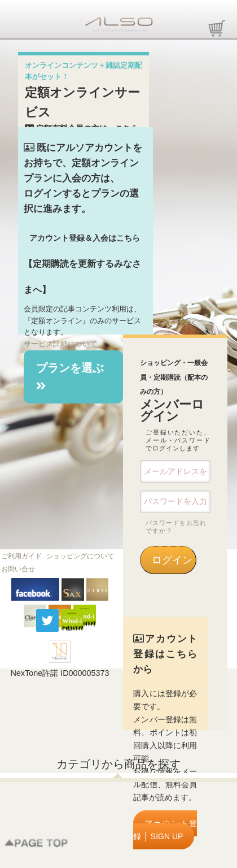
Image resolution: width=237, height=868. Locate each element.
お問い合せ (18, 569)
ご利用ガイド (21, 556)
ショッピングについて (80, 556)
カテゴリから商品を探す (118, 764)
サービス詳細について (60, 344)
